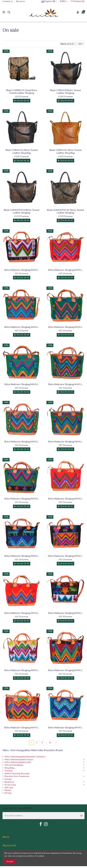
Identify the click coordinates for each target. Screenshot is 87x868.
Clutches (9, 771)
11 (50, 743)
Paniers (8, 790)
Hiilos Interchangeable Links (18, 762)
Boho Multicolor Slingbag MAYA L (22, 270)
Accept (10, 861)
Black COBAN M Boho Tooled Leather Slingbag (65, 92)
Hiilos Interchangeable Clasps (19, 759)
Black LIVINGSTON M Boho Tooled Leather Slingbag (22, 211)
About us (20, 1)
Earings (8, 779)
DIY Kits (8, 793)
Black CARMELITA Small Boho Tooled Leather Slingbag (22, 92)
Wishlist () (78, 1)
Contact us (8, 1)
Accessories (10, 785)
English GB (49, 1)
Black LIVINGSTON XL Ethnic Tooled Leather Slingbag (65, 211)
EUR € (64, 1)
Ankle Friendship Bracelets (17, 774)
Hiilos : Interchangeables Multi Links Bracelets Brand (33, 750)
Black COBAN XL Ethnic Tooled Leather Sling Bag (22, 151)
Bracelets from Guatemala (17, 776)
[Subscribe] (81, 816)
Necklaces (9, 782)
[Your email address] (40, 816)
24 (81, 44)
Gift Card (9, 788)
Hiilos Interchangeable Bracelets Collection (25, 757)
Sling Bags (10, 768)
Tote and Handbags (14, 765)
